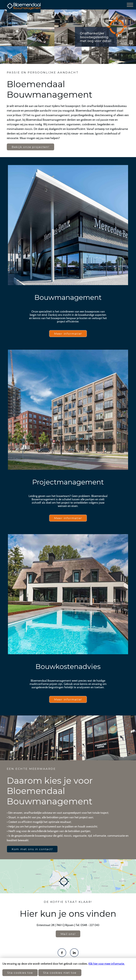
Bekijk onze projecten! (30, 147)
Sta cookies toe (20, 973)
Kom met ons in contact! (32, 849)
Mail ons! (68, 934)
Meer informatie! (68, 334)
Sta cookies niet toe (60, 973)
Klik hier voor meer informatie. (107, 964)
